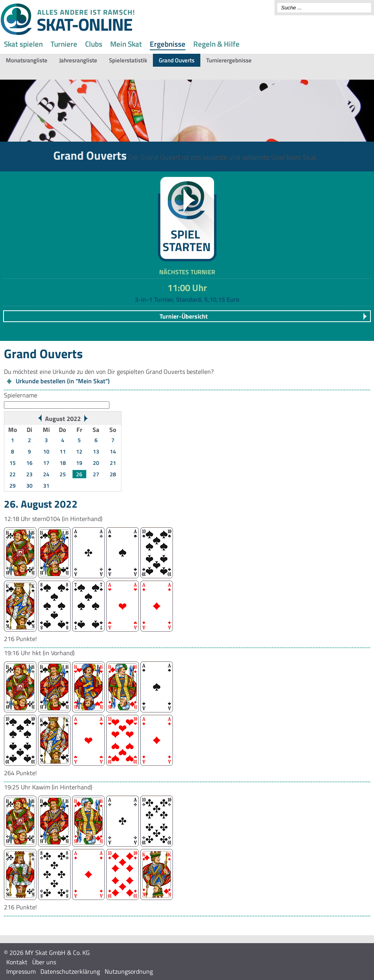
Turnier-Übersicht (184, 316)
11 (63, 451)
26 (79, 474)
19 (79, 463)
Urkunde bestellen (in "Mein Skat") (63, 381)
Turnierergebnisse (229, 60)
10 (46, 451)
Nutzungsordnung (129, 971)
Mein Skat (126, 44)
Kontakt (17, 962)
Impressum (21, 971)
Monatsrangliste (27, 60)
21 (113, 463)
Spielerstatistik (128, 60)
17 (46, 463)
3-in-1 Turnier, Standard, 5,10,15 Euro (187, 299)
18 (63, 463)
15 (13, 463)
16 (29, 463)
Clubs (94, 44)
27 (96, 474)
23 (29, 474)
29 (13, 485)
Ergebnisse (168, 44)
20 (96, 463)
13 (96, 451)
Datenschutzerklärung (70, 971)
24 (46, 474)
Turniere (64, 44)
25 (63, 474)
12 (79, 451)
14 (113, 451)
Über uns (44, 962)
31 (46, 485)
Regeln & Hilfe (216, 44)
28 (113, 474)
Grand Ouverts (177, 60)
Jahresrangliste (78, 60)
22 (13, 474)
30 (29, 485)
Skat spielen (23, 44)
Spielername (21, 395)
